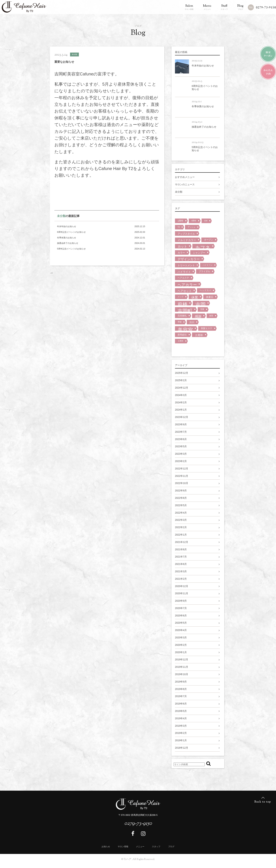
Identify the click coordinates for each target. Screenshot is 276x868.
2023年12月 (182, 417)
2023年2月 (181, 461)
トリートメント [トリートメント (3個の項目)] (186, 265)
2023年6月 (181, 439)
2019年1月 (181, 740)
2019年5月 (181, 711)
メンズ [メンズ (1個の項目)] (181, 297)
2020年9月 (181, 601)
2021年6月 (181, 564)
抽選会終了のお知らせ (68, 243)
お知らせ (106, 847)
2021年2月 (181, 579)
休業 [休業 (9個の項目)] (195, 297)
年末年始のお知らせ (67, 226)
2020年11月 (182, 593)
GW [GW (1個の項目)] (206, 221)
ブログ (240, 7)
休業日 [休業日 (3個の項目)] (210, 297)
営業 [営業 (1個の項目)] (202, 309)
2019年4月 (181, 718)
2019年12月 (182, 659)
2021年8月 (181, 549)
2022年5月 (181, 505)
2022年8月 (181, 498)
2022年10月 (182, 483)
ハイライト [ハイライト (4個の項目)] (184, 272)
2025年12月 (182, 373)
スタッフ (224, 7)
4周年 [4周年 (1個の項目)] (194, 221)
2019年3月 (181, 726)
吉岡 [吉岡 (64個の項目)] (200, 304)
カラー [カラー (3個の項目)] (181, 253)
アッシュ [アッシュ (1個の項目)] (192, 227)
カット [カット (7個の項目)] (182, 246)
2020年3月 (181, 638)
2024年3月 (181, 395)
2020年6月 (181, 616)
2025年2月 (181, 380)
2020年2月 (181, 645)
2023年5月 (181, 446)
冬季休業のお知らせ (67, 238)
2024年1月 (181, 410)
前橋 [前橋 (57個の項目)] (183, 304)
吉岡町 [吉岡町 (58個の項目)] (185, 310)
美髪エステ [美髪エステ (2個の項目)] (207, 328)
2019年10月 (182, 674)
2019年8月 (181, 689)
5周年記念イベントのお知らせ (71, 249)
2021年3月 (181, 571)
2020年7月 (181, 608)
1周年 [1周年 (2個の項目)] (181, 221)
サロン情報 (189, 7)
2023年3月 (181, 454)
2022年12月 (182, 469)
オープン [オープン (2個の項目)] (209, 240)
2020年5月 (181, 623)
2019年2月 (181, 733)
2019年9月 (181, 682)
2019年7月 (181, 696)
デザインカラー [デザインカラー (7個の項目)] (189, 259)
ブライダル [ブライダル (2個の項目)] (204, 271)
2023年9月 (181, 424)
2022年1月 (181, 535)
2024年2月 (181, 402)
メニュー (207, 7)
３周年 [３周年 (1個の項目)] (181, 341)
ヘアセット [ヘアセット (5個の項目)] (185, 291)
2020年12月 (182, 586)
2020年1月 (181, 652)
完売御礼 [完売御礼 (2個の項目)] (182, 316)
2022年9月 (181, 491)
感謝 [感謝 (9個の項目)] (198, 316)
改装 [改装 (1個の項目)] (211, 316)
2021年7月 (181, 557)
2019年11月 (182, 667)
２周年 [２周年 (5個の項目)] (199, 335)
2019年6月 (181, 704)
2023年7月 (181, 432)
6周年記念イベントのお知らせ (71, 232)
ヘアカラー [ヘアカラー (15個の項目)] (187, 285)
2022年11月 (182, 476)
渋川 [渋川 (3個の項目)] (192, 322)
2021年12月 (182, 542)
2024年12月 (182, 388)
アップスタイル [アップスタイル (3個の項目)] (186, 234)
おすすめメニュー (185, 177)
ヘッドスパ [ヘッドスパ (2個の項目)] (205, 290)
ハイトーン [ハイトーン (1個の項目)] (208, 265)
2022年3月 (181, 520)
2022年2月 (181, 527)
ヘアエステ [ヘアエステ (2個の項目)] (183, 278)
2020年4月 (181, 630)
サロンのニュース (185, 184)
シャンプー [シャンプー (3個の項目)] (199, 253)
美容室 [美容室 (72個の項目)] (185, 329)
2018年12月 (182, 748)
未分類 (61, 216)
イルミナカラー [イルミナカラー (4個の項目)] (187, 240)
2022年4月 (181, 513)
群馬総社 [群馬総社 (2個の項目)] (182, 335)
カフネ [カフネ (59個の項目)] (203, 247)
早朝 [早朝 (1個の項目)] (180, 322)
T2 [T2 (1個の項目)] (179, 227)
